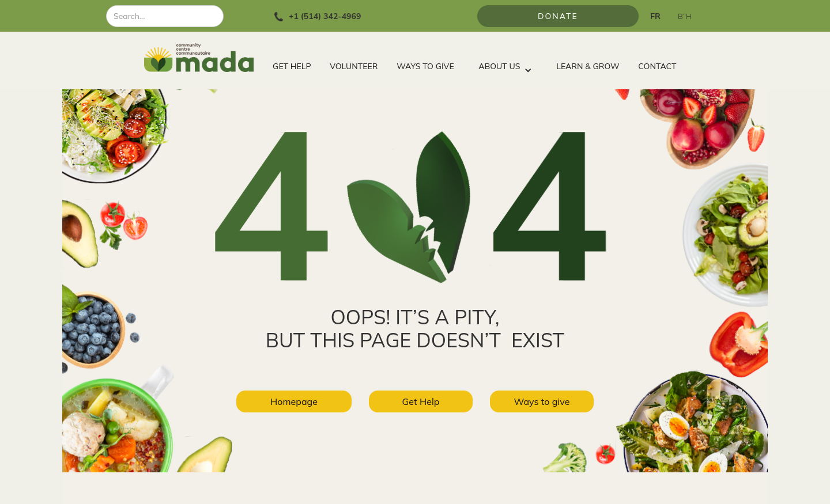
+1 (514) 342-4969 (325, 16)
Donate (558, 16)
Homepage (294, 401)
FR (655, 16)
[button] (505, 63)
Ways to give (542, 401)
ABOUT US (499, 66)
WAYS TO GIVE (425, 66)
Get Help (421, 401)
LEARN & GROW (588, 66)
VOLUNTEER (354, 66)
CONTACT (657, 66)
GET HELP (292, 66)
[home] (204, 58)
